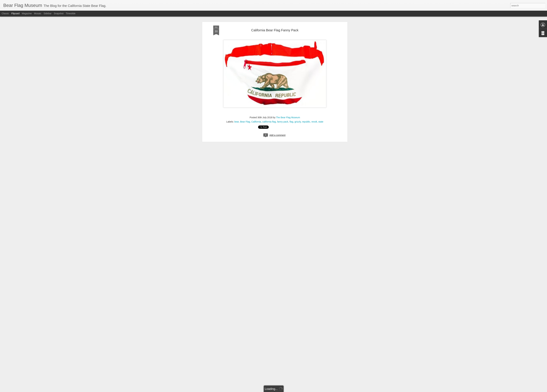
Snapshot (59, 13)
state (321, 60)
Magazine (27, 13)
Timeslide (71, 13)
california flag (269, 60)
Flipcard (15, 13)
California (256, 60)
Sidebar (48, 13)
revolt (314, 60)
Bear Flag (245, 60)
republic (306, 60)
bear (237, 60)
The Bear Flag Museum (288, 56)
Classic (5, 13)
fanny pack (283, 60)
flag (291, 60)
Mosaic (38, 13)
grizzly (298, 60)
